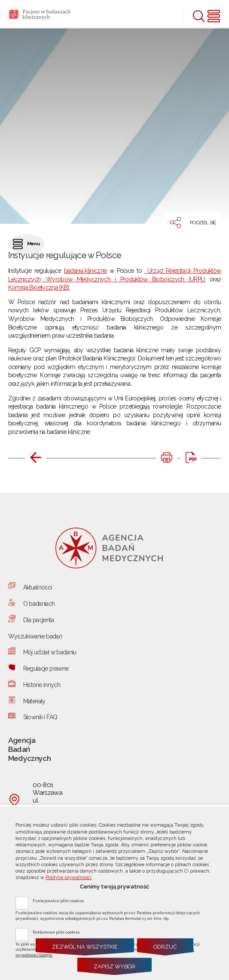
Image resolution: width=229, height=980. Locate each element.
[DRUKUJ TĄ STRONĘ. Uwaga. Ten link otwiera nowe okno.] (166, 458)
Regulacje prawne (46, 669)
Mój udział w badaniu (50, 652)
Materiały (34, 701)
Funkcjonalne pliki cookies (58, 901)
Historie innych (42, 685)
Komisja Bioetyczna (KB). (39, 287)
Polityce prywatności (69, 878)
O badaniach (39, 604)
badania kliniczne (85, 271)
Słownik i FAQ (40, 717)
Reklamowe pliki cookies (56, 932)
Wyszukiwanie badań (35, 636)
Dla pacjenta (38, 620)
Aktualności (38, 587)
